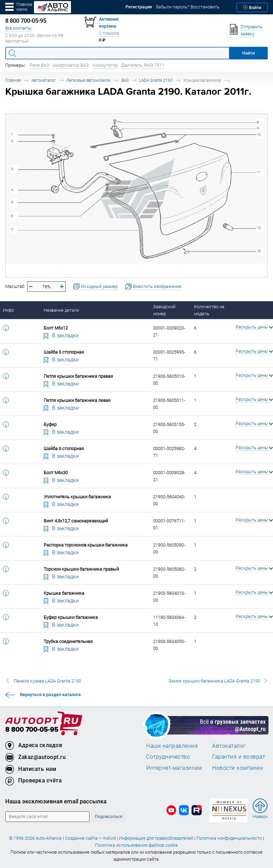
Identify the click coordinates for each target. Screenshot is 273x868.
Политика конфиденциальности (229, 838)
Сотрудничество (168, 757)
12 (259, 228)
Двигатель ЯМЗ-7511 (143, 65)
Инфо (8, 310)
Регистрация (139, 7)
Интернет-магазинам (174, 768)
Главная (13, 80)
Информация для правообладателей (156, 838)
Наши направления (172, 746)
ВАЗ (125, 80)
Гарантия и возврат (239, 757)
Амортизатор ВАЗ (71, 65)
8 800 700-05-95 (32, 730)
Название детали (61, 310)
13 (259, 251)
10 (259, 135)
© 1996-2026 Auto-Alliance (35, 838)
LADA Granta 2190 (156, 80)
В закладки (61, 335)
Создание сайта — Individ (90, 838)
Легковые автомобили (88, 80)
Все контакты (18, 28)
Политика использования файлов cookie (136, 845)
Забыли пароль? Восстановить (188, 7)
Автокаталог (44, 80)
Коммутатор (105, 65)
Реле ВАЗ (39, 65)
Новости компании (238, 768)
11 (259, 172)
